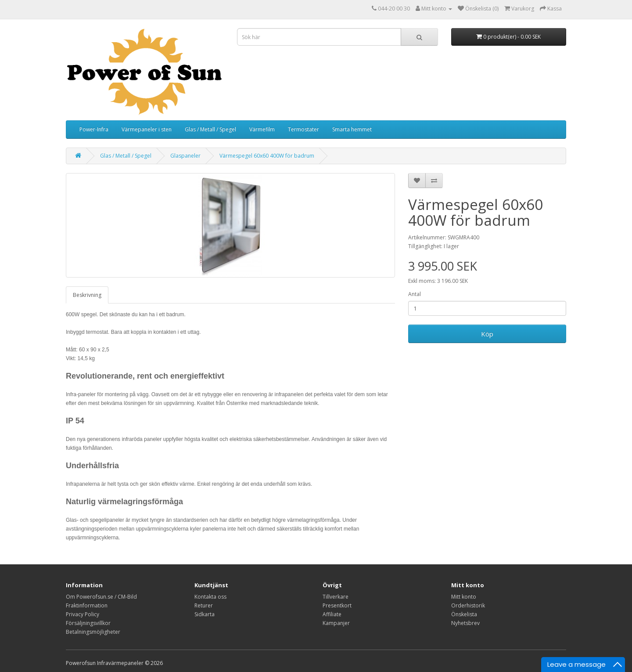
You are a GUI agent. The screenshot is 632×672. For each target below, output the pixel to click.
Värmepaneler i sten (147, 129)
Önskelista (464, 614)
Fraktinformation (87, 605)
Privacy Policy (83, 614)
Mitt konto (464, 597)
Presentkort (337, 605)
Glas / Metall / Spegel (210, 129)
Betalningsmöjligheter (93, 632)
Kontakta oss (210, 597)
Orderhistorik (468, 605)
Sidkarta (205, 614)
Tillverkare (336, 597)
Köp (487, 334)
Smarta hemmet (352, 129)
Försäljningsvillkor (88, 623)
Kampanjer (336, 623)
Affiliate (332, 614)
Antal (415, 294)
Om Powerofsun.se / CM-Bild (101, 597)
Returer (204, 605)
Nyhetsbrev (465, 623)
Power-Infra (94, 129)
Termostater (303, 129)
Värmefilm (262, 129)
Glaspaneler (185, 156)
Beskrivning (87, 295)
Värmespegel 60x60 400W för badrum (267, 156)
